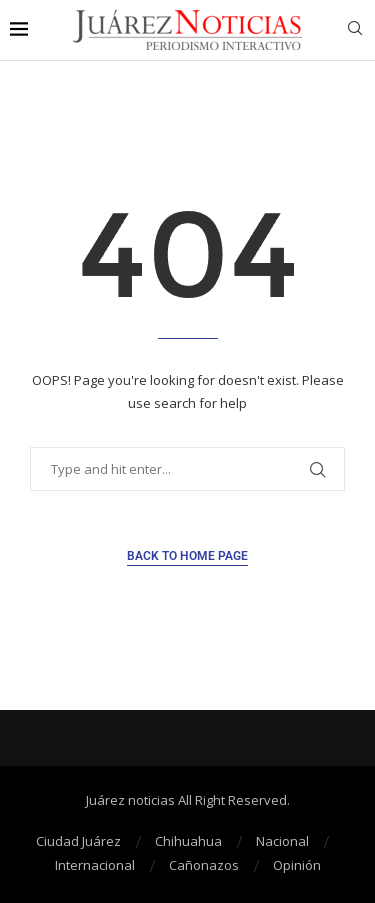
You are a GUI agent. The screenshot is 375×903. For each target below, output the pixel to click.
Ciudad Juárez (78, 841)
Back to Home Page (187, 556)
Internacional (95, 865)
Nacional (282, 841)
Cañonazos (204, 865)
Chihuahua (188, 841)
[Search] (355, 30)
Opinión (297, 865)
